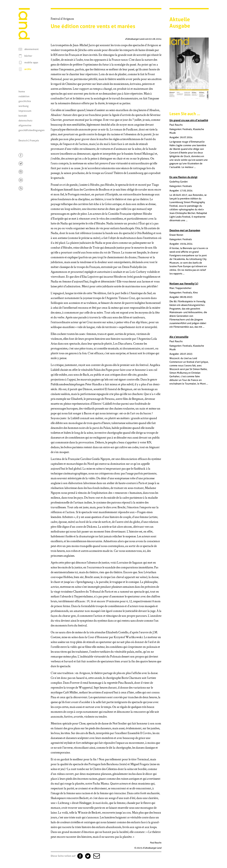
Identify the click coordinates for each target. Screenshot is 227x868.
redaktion (24, 96)
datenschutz (25, 121)
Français (34, 141)
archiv (28, 69)
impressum (25, 111)
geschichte (25, 101)
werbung (24, 106)
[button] (96, 856)
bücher (28, 56)
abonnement (31, 49)
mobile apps (31, 63)
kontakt (23, 116)
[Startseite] (24, 38)
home (22, 92)
